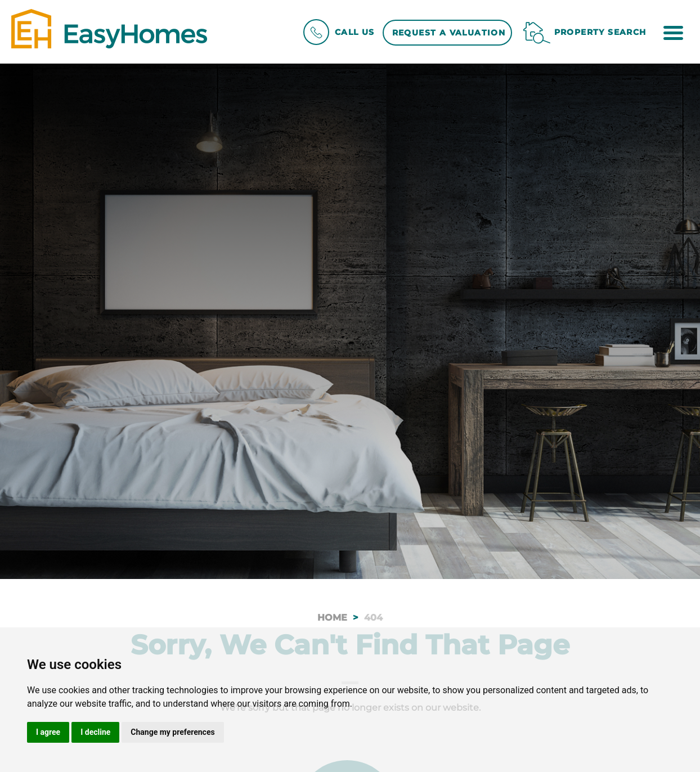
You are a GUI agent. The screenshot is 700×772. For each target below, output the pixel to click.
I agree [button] (48, 732)
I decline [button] (95, 732)
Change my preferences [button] (172, 732)
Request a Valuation (449, 33)
